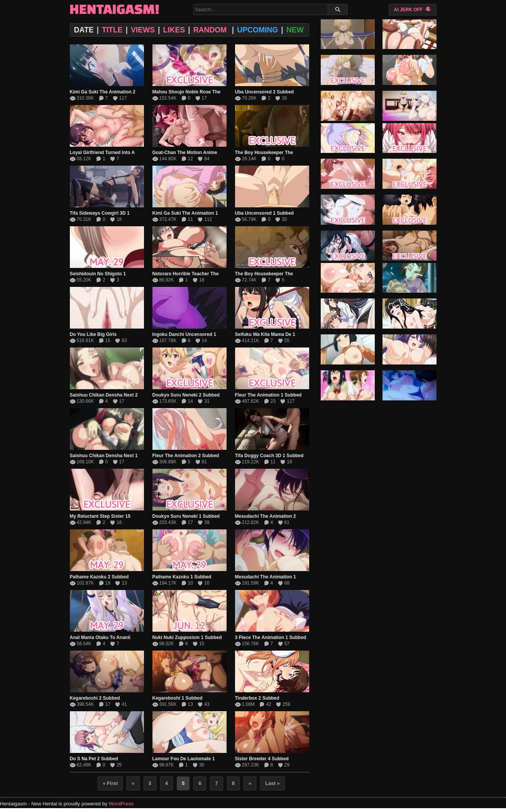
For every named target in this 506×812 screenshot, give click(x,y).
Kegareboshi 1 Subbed (178, 698)
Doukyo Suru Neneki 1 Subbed (186, 516)
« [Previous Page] (133, 783)
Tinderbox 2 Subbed (257, 698)
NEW (295, 30)
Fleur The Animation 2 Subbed (186, 456)
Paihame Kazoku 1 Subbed (182, 577)
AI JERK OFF (412, 9)
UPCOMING (257, 30)
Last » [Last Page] (272, 783)
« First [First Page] (110, 783)
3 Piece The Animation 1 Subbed (271, 637)
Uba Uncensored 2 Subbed (265, 92)
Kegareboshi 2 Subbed (95, 698)
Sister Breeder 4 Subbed (262, 759)
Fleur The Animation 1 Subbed (268, 395)
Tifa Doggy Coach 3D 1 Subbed (269, 456)
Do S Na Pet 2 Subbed (94, 759)
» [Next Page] (250, 783)
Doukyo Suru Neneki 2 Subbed (186, 395)
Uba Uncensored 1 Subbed (265, 213)
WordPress (121, 804)
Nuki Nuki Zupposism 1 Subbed (187, 637)
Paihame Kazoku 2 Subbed (99, 577)
